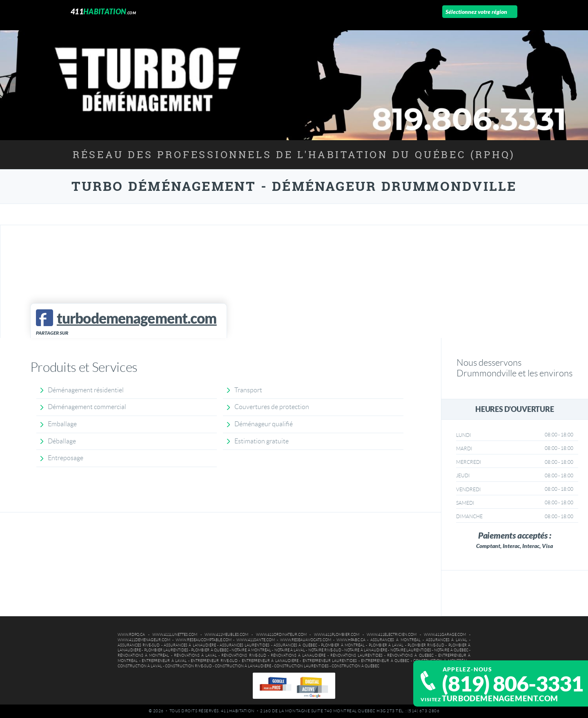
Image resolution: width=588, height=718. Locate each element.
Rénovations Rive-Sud (244, 655)
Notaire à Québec (451, 650)
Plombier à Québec (210, 650)
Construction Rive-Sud (188, 666)
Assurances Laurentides (245, 645)
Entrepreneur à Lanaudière (270, 661)
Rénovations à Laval (195, 655)
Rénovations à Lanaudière (298, 655)
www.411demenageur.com (144, 640)
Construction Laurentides (301, 666)
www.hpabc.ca (351, 640)
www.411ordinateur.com (281, 635)
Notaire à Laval (290, 650)
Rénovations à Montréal (143, 655)
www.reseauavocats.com (306, 640)
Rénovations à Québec (410, 655)
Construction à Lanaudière (243, 666)
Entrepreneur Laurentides (330, 661)
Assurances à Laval (447, 640)
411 (103, 11)
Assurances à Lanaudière (190, 645)
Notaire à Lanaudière (366, 650)
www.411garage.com (445, 635)
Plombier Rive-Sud (426, 645)
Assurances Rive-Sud (139, 645)
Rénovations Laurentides (356, 655)
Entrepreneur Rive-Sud (214, 661)
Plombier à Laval (386, 645)
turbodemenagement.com (500, 698)
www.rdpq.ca (131, 635)
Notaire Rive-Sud (325, 650)
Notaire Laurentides (411, 650)
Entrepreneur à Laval (164, 661)
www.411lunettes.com (175, 635)
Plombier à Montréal (343, 645)
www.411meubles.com (226, 635)
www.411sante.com (256, 640)
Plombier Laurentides (166, 650)
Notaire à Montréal (251, 650)
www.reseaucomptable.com (204, 640)
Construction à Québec (355, 666)
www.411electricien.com (392, 635)
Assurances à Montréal (395, 640)
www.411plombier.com (337, 635)
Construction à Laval (140, 666)
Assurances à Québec (295, 645)
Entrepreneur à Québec (385, 661)
